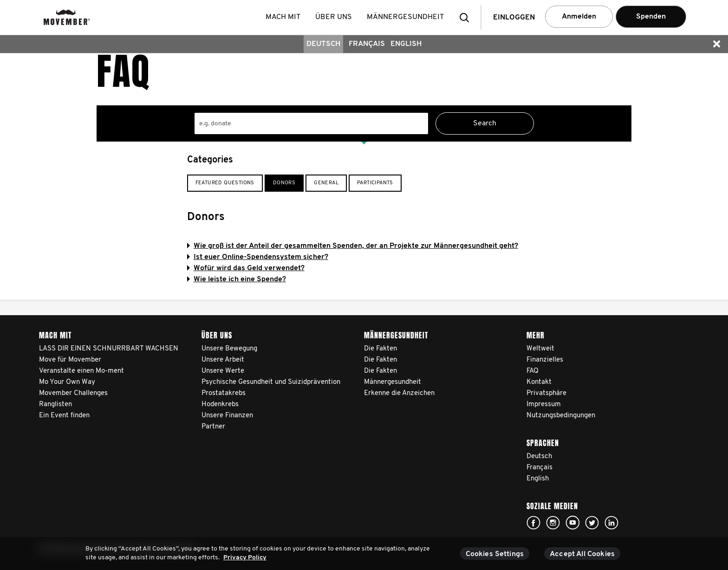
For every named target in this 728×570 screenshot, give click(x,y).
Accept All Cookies (582, 554)
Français (367, 44)
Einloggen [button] (514, 18)
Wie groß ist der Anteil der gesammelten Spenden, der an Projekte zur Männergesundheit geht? (353, 246)
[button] (467, 17)
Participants (375, 183)
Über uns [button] (335, 17)
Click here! (533, 523)
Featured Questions (225, 183)
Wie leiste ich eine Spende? (237, 279)
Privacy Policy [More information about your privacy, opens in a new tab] (245, 558)
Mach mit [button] (285, 17)
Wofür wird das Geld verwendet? (246, 268)
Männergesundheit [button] (407, 17)
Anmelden (579, 17)
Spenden (651, 17)
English (406, 44)
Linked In (611, 523)
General (326, 183)
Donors (284, 183)
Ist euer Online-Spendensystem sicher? (258, 257)
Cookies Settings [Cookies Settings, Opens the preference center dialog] (495, 554)
